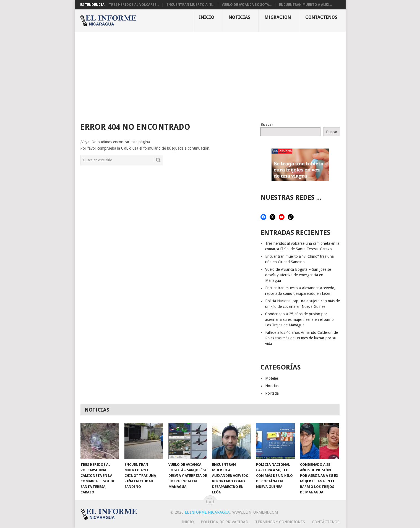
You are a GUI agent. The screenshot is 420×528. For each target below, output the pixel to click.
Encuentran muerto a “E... (190, 5)
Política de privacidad (225, 522)
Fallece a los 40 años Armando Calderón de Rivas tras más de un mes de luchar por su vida (302, 338)
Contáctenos (321, 17)
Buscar (267, 124)
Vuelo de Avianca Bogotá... (247, 5)
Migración (278, 17)
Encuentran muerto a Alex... (305, 5)
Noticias (239, 17)
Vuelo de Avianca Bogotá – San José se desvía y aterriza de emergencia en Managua (298, 275)
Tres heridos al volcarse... (134, 5)
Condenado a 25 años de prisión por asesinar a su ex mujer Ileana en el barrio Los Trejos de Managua (299, 319)
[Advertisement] (210, 74)
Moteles (272, 378)
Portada (272, 393)
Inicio (207, 17)
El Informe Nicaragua (207, 512)
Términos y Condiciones (280, 522)
